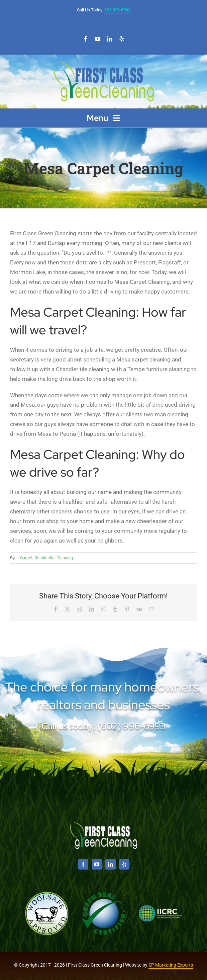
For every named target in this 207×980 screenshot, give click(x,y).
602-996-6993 (117, 10)
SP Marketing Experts (171, 965)
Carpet (26, 558)
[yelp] (122, 39)
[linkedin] (110, 39)
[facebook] (86, 39)
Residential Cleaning (54, 558)
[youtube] (98, 39)
